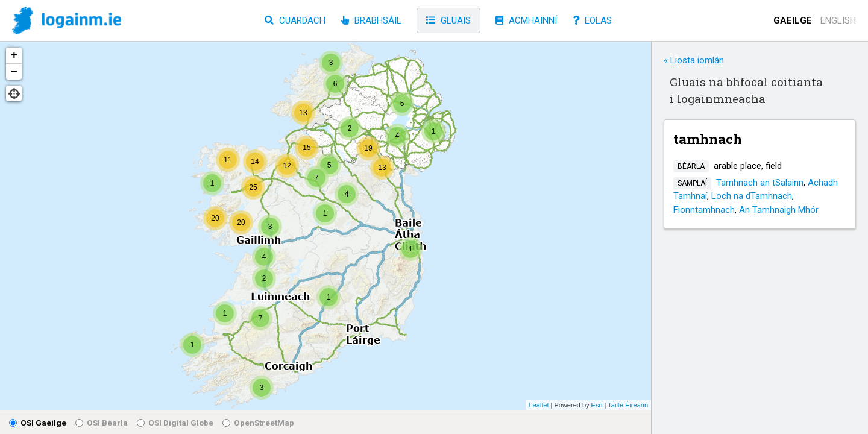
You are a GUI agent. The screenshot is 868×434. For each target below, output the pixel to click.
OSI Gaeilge (38, 423)
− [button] (14, 72)
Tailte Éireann (628, 405)
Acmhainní (526, 20)
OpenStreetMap (258, 423)
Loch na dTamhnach (752, 196)
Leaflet (539, 405)
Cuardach (295, 20)
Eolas (592, 20)
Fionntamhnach (704, 210)
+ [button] (14, 55)
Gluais (448, 20)
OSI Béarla (102, 423)
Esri (597, 405)
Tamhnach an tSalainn (760, 183)
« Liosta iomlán (694, 60)
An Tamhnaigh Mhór (779, 210)
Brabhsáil (371, 20)
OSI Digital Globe (175, 423)
